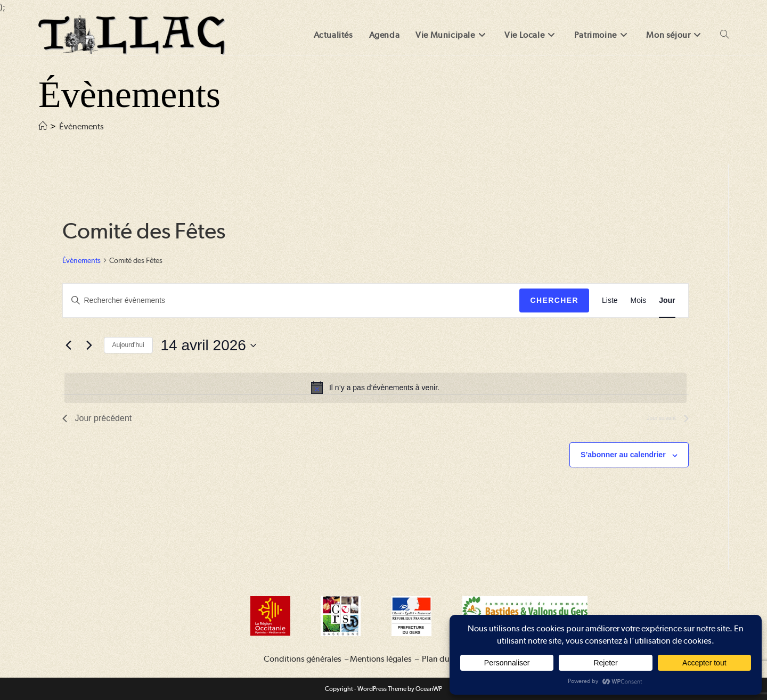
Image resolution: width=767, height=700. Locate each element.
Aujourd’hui (128, 345)
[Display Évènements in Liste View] (610, 300)
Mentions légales (381, 659)
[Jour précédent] (69, 345)
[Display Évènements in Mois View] (639, 300)
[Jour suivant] (89, 345)
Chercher (554, 300)
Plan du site (443, 659)
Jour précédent (97, 418)
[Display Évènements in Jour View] (667, 300)
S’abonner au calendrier (623, 455)
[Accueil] (43, 126)
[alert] (376, 388)
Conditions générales (303, 659)
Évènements (81, 126)
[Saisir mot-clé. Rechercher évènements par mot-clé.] (291, 300)
